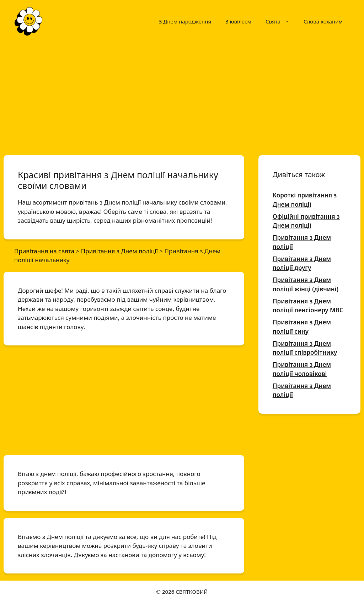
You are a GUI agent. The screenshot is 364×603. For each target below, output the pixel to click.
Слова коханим (323, 21)
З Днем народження (185, 21)
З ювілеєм (238, 21)
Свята (281, 21)
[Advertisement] (182, 95)
